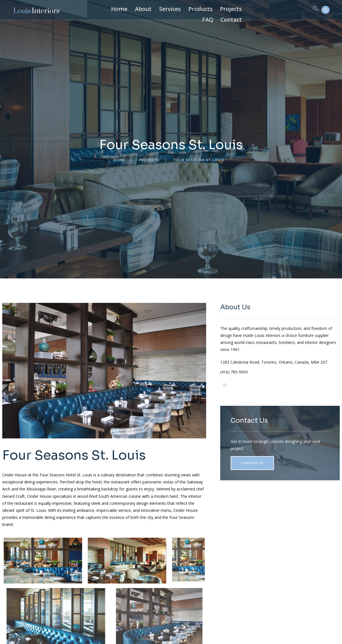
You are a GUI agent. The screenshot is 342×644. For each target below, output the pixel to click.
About (136, 10)
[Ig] (257, 408)
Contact (252, 10)
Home (115, 10)
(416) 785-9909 (266, 393)
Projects (211, 10)
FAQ (231, 10)
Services (159, 10)
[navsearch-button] (288, 10)
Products (185, 10)
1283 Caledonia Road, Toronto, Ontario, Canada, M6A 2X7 (289, 379)
